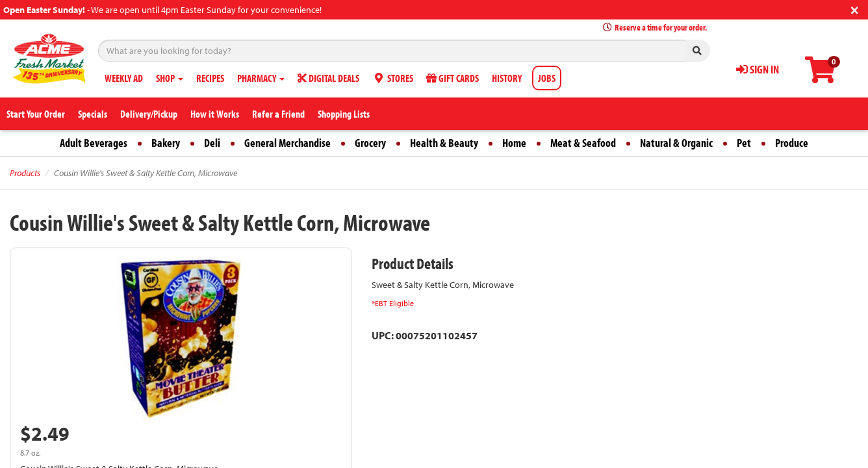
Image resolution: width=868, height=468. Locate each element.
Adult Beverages (94, 143)
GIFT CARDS (453, 78)
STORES (393, 78)
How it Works (215, 114)
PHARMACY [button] (261, 78)
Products (25, 173)
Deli (212, 143)
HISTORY (507, 78)
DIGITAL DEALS (328, 78)
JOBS (547, 78)
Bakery (166, 143)
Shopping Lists (344, 114)
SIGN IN (758, 69)
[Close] (855, 9)
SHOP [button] (170, 78)
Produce (792, 143)
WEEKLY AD (124, 78)
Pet (744, 143)
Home (514, 143)
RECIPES (210, 78)
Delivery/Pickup (149, 114)
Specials (93, 114)
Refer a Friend (278, 114)
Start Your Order (36, 114)
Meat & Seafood (583, 143)
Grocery (370, 143)
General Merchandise (287, 143)
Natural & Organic (676, 143)
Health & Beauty (444, 143)
